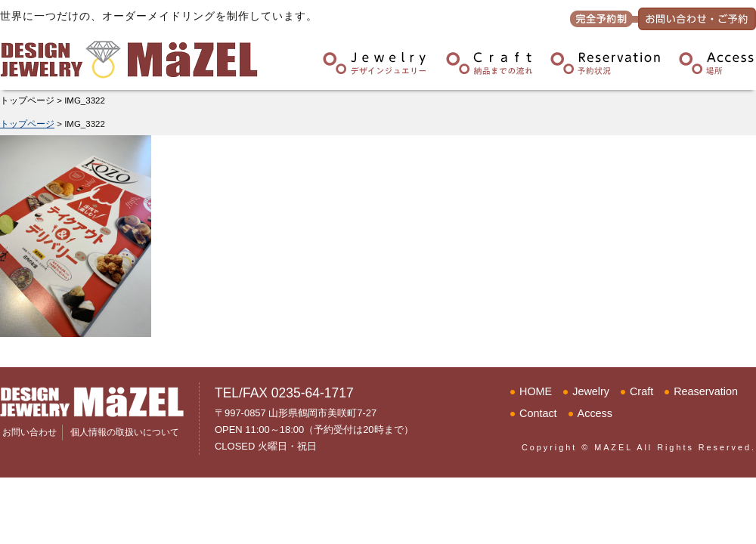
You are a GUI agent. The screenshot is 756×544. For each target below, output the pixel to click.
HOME (536, 391)
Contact (538, 413)
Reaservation (706, 391)
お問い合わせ (29, 432)
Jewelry (591, 391)
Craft (641, 391)
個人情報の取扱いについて (125, 432)
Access (595, 413)
